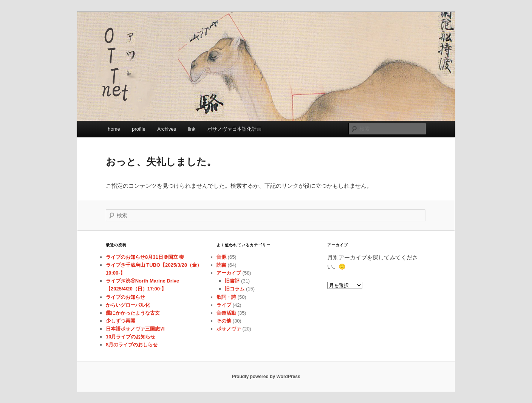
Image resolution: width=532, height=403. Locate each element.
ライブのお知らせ (125, 297)
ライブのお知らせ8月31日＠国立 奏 (145, 257)
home (114, 129)
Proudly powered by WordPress (266, 377)
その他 (224, 321)
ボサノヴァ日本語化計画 (234, 129)
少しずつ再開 (121, 321)
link (192, 129)
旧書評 (232, 281)
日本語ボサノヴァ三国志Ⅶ (135, 329)
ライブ (224, 305)
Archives (167, 129)
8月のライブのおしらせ (132, 345)
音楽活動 (226, 313)
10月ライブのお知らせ (131, 337)
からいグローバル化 (128, 305)
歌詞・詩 (226, 297)
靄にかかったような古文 (133, 313)
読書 (221, 265)
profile (138, 129)
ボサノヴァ (229, 329)
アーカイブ (229, 273)
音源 (221, 257)
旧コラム (235, 289)
